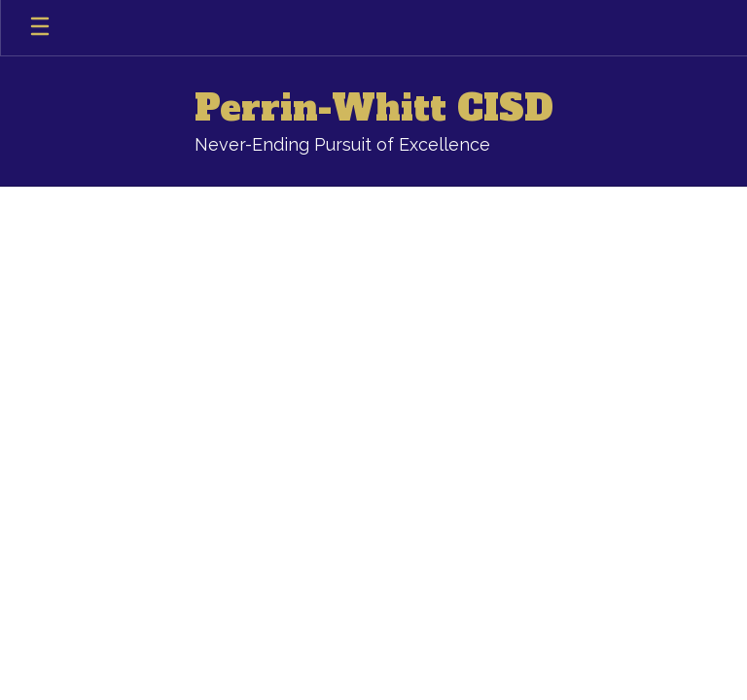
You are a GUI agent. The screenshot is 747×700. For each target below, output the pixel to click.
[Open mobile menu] (40, 28)
